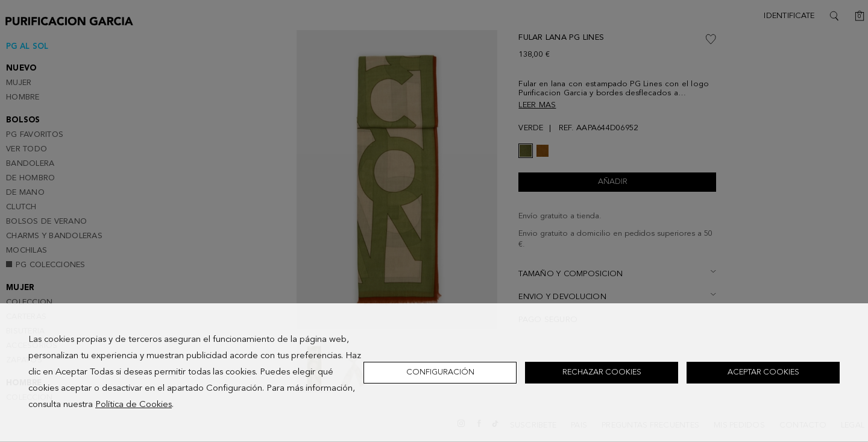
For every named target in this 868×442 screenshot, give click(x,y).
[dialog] (434, 373)
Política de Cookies (134, 405)
